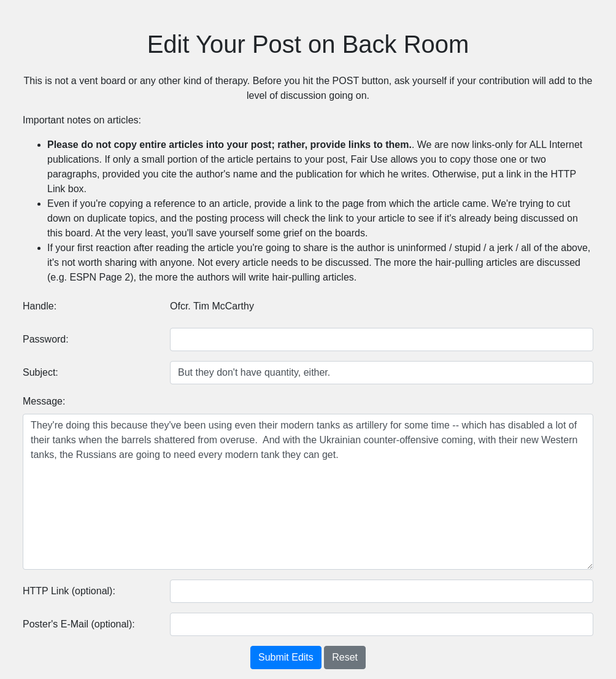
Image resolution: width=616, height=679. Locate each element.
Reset (345, 657)
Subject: (40, 372)
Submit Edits (286, 657)
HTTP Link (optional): (69, 591)
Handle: (40, 306)
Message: (44, 401)
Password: (46, 339)
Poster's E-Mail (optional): (79, 624)
